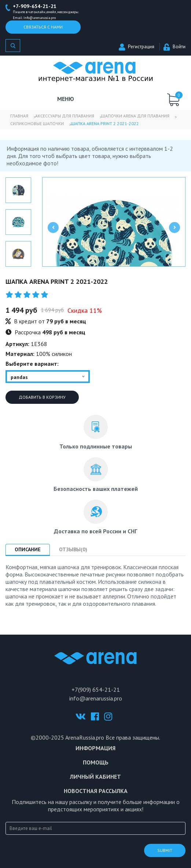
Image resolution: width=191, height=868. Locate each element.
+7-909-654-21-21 (35, 6)
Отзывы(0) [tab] (73, 549)
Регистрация (137, 47)
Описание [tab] (28, 549)
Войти (175, 47)
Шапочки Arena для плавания (135, 116)
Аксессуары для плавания (65, 116)
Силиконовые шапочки (37, 123)
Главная (19, 116)
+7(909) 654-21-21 (96, 689)
